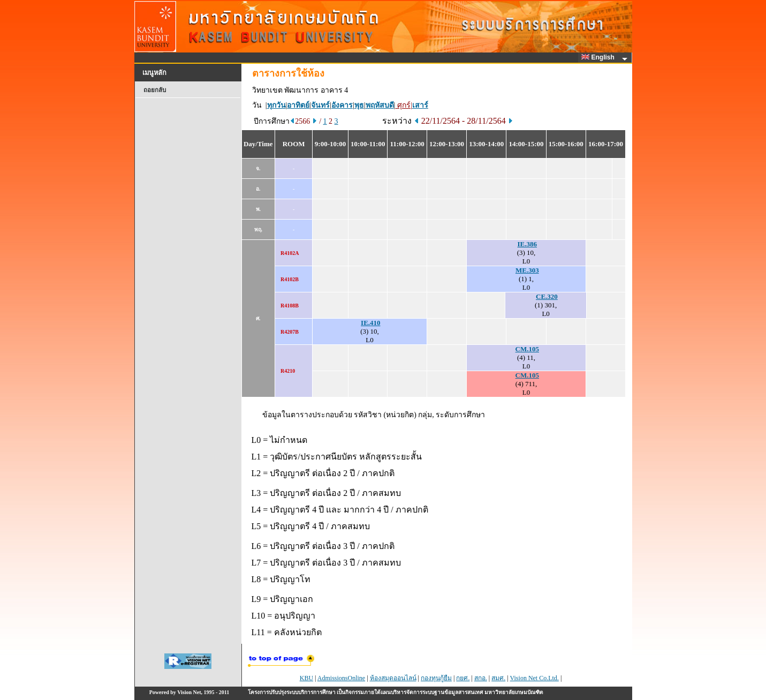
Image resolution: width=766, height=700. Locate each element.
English (600, 57)
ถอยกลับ (155, 90)
